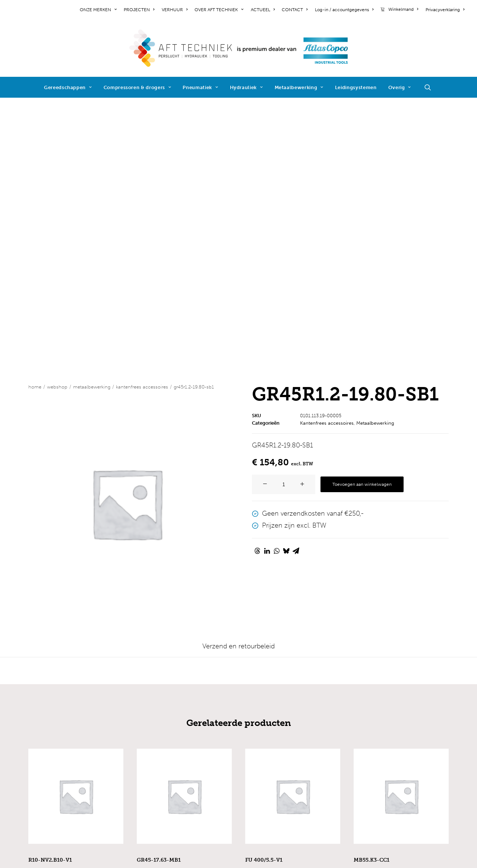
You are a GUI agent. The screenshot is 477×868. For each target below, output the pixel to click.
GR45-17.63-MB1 (159, 590)
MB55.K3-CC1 (372, 590)
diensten (150, 788)
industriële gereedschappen (179, 707)
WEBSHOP (57, 117)
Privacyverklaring (445, 10)
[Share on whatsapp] (277, 280)
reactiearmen (157, 768)
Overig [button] (400, 87)
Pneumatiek (200, 87)
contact (40, 748)
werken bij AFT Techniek (65, 717)
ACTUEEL (263, 10)
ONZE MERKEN (98, 10)
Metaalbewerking (299, 87)
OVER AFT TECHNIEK (219, 10)
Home (35, 117)
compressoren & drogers (174, 727)
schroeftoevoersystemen (175, 778)
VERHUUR (175, 10)
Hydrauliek (247, 87)
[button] (431, 87)
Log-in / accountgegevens (344, 10)
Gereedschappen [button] (68, 87)
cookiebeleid (48, 784)
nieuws (39, 738)
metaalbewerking (163, 758)
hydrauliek (152, 748)
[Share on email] (296, 280)
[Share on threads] (257, 280)
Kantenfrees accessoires (142, 117)
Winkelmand (403, 9)
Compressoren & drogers (138, 87)
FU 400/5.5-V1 (264, 590)
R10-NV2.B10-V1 (50, 590)
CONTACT (295, 10)
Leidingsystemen (356, 87)
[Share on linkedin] (267, 280)
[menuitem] (99, 10)
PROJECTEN (139, 10)
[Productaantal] (284, 214)
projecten (43, 727)
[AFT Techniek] (239, 48)
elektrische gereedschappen (180, 717)
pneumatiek (155, 738)
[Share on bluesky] (286, 280)
